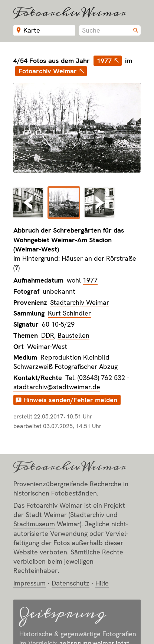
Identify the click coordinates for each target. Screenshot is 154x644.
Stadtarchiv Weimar (80, 302)
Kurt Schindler (69, 313)
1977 (104, 61)
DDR (48, 335)
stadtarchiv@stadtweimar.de (57, 387)
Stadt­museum (34, 524)
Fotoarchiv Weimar (70, 12)
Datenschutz (71, 583)
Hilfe (102, 583)
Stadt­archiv (87, 515)
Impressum (30, 583)
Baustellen (73, 335)
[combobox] (110, 30)
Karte (32, 30)
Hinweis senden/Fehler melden (70, 400)
